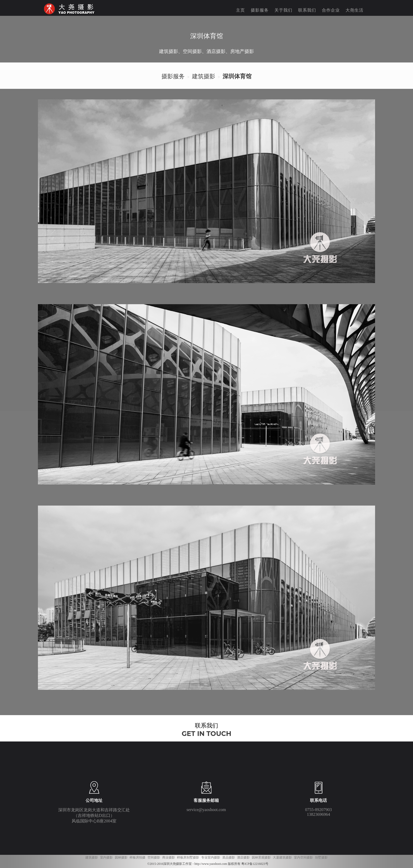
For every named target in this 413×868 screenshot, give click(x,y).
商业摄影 (169, 857)
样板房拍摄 (137, 857)
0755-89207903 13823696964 (318, 812)
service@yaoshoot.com (206, 810)
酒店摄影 (243, 857)
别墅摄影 (321, 857)
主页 (240, 10)
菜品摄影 (229, 857)
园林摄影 (121, 857)
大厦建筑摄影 (282, 857)
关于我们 (283, 10)
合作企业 (331, 10)
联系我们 (307, 10)
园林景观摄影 (261, 857)
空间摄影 (154, 857)
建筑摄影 (92, 857)
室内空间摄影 (303, 857)
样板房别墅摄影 (188, 857)
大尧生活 (355, 10)
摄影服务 (260, 10)
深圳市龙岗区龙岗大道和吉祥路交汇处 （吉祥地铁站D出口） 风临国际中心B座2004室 (94, 815)
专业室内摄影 (211, 857)
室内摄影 (106, 857)
